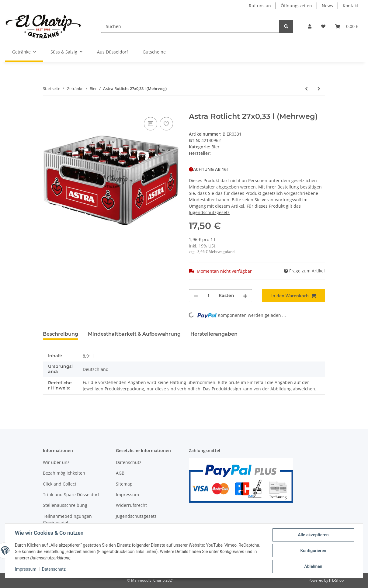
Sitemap (124, 484)
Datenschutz (129, 462)
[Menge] (208, 296)
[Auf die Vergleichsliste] (151, 124)
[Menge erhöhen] (245, 296)
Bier (215, 147)
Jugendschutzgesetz (136, 516)
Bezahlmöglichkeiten (64, 473)
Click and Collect (60, 484)
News (327, 6)
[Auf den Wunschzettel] (166, 124)
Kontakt (351, 6)
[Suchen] (190, 26)
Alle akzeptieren (313, 535)
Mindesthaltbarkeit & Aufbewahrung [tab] (134, 334)
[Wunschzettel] (323, 26)
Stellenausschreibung (65, 505)
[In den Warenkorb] (48, 109)
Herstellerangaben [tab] (214, 334)
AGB (120, 473)
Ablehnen (313, 566)
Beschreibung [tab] (61, 334)
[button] (310, 26)
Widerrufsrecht (131, 505)
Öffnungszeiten (296, 6)
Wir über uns (56, 462)
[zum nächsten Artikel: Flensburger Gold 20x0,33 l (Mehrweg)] (319, 89)
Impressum (127, 495)
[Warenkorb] (347, 26)
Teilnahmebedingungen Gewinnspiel (67, 519)
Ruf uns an (260, 6)
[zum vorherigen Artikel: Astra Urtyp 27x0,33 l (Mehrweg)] (306, 89)
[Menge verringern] (196, 296)
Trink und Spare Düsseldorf (71, 495)
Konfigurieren (313, 551)
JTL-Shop (336, 580)
